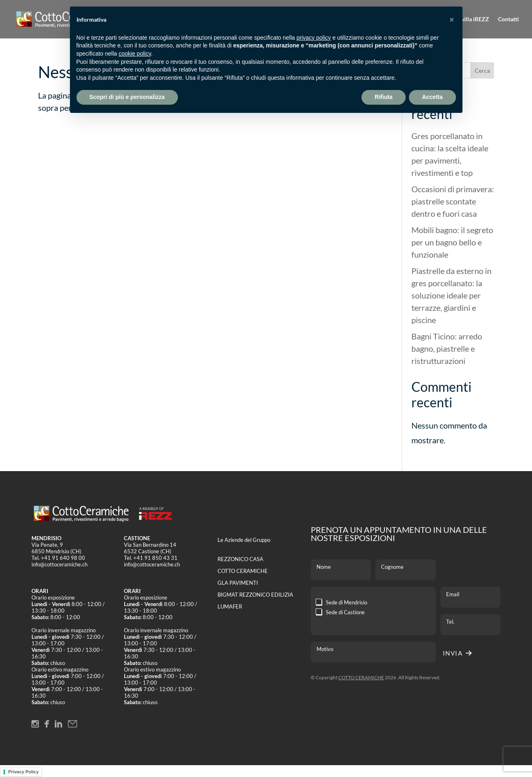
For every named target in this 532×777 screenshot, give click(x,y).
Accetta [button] (432, 97)
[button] (452, 20)
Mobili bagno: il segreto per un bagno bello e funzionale (452, 242)
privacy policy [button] (314, 38)
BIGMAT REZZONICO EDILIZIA (255, 595)
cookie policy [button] (135, 54)
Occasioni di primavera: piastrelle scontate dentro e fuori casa (453, 201)
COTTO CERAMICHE (243, 571)
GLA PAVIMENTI (238, 583)
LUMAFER (230, 606)
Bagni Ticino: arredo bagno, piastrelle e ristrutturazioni (447, 348)
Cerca (482, 71)
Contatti (508, 19)
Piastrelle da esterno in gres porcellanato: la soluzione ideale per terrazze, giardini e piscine (451, 295)
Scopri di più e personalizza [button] (127, 97)
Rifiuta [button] (384, 97)
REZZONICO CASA (240, 559)
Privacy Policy (24, 772)
